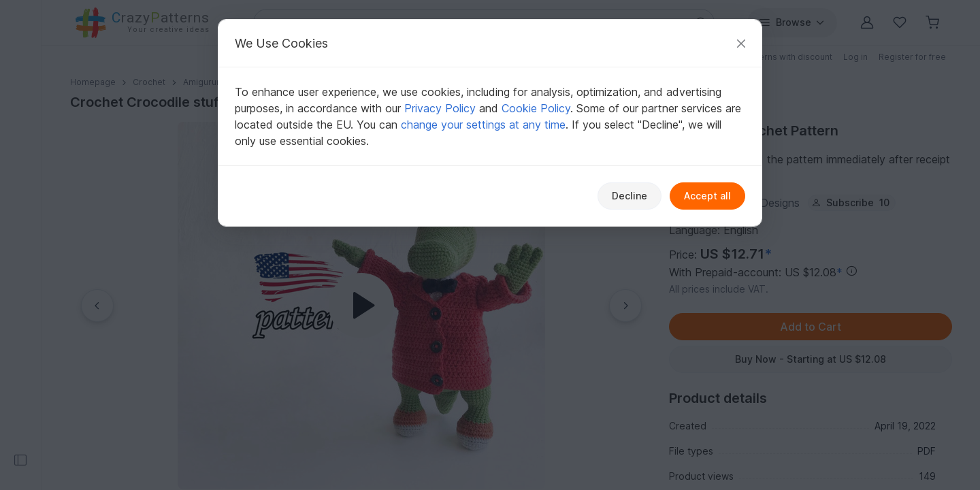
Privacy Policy (440, 108)
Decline (630, 196)
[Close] (741, 43)
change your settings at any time (483, 125)
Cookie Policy (536, 108)
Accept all (707, 196)
